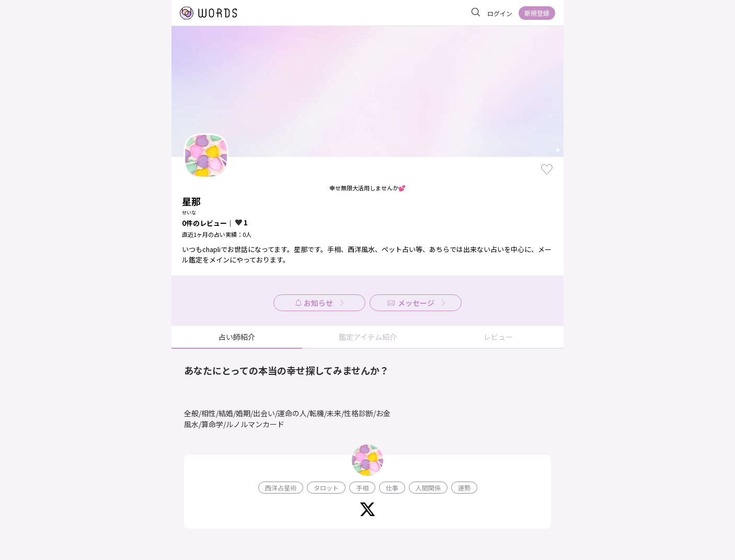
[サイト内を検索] (476, 13)
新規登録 (537, 13)
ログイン (500, 13)
